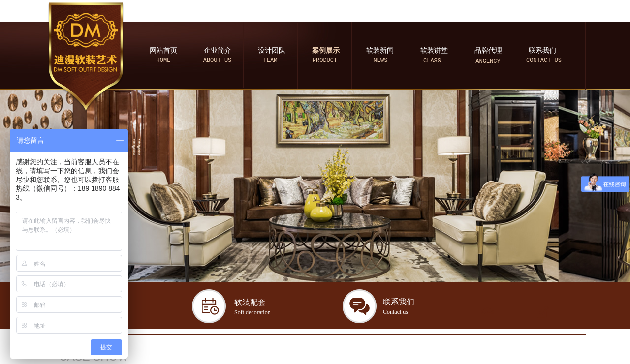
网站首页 (163, 50)
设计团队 (272, 50)
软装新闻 (380, 50)
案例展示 (326, 50)
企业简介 (218, 50)
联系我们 (542, 50)
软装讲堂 (434, 50)
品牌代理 (488, 50)
